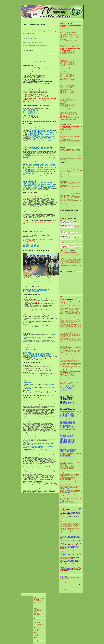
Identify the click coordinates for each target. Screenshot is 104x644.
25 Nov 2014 (67, 37)
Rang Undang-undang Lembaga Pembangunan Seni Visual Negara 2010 (69, 355)
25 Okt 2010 (36, 245)
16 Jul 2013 (66, 115)
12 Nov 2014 (72, 36)
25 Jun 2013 (67, 111)
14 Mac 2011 (25, 227)
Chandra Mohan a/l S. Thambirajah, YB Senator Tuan (71, 246)
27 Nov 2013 (62, 82)
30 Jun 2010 (62, 377)
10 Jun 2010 (72, 380)
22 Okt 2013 (67, 75)
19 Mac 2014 (62, 53)
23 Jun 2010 (67, 378)
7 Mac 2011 (25, 226)
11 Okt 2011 (25, 111)
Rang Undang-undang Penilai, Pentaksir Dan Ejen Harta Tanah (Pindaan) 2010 (70, 351)
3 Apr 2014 (70, 57)
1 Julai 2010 (71, 375)
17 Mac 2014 (67, 52)
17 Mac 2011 (43, 227)
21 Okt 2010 (25, 246)
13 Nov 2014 (77, 36)
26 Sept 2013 (62, 101)
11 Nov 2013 (71, 78)
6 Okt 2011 (25, 110)
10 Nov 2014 (62, 36)
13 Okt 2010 (25, 248)
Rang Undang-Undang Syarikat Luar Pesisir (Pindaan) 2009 (43, 164)
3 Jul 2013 (70, 113)
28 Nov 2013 (67, 82)
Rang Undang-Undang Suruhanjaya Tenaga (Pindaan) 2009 (43, 154)
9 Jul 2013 (66, 114)
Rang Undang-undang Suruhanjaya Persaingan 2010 (41, 130)
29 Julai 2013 (62, 141)
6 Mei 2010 (62, 483)
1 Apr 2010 (70, 388)
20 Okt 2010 (31, 246)
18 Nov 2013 (62, 80)
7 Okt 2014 (62, 29)
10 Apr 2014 (62, 59)
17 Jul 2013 (71, 115)
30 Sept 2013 (67, 101)
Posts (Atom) (43, 62)
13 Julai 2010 (72, 373)
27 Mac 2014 (72, 54)
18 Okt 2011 (31, 112)
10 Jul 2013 (70, 114)
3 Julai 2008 (62, 458)
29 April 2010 (71, 484)
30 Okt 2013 (67, 76)
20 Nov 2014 (77, 37)
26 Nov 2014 (72, 37)
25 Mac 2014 (62, 54)
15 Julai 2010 (62, 373)
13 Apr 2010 (71, 387)
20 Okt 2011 (25, 114)
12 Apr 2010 (62, 387)
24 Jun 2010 (62, 378)
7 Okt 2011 (30, 110)
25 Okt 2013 (67, 76)
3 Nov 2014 (62, 35)
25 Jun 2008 (62, 461)
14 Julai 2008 (68, 456)
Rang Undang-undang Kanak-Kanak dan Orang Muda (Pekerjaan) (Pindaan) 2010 (71, 305)
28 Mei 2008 (67, 465)
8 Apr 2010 (67, 387)
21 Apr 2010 (62, 386)
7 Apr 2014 (62, 58)
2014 (36, 627)
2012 (36, 631)
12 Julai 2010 (62, 374)
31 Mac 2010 (62, 390)
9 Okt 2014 (70, 29)
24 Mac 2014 (72, 53)
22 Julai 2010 (73, 478)
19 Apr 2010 (71, 386)
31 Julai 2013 (72, 141)
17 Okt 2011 (25, 112)
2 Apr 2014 (66, 57)
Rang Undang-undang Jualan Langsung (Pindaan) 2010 (42, 146)
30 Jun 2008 (62, 460)
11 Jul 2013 (74, 114)
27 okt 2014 (62, 42)
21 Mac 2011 (25, 228)
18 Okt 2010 (25, 247)
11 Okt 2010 (36, 248)
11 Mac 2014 (67, 51)
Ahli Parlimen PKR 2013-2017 (65, 216)
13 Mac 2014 (62, 52)
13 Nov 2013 (67, 79)
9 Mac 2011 (36, 226)
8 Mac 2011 (30, 226)
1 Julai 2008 (72, 458)
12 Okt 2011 (31, 111)
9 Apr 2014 (70, 58)
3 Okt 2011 (25, 109)
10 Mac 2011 (41, 226)
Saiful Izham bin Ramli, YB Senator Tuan (69, 235)
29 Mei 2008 (62, 465)
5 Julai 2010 (67, 375)
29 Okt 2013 (62, 76)
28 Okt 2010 (25, 244)
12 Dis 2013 (62, 129)
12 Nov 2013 (62, 79)
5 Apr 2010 (66, 388)
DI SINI (66, 172)
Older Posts (54, 59)
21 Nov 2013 (62, 81)
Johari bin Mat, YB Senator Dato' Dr (68, 224)
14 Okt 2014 (67, 30)
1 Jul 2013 (62, 113)
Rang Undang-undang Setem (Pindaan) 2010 (40, 148)
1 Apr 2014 (62, 57)
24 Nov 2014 (62, 37)
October (38, 623)
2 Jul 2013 (66, 113)
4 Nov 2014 (66, 35)
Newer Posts (26, 59)
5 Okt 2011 (35, 109)
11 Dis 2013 (71, 128)
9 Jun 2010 (62, 381)
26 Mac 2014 (67, 54)
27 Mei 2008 (62, 466)
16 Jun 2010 (72, 379)
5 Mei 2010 (66, 483)
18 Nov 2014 (67, 37)
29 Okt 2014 (71, 33)
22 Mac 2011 (31, 228)
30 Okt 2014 (76, 33)
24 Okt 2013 (62, 76)
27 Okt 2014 (62, 33)
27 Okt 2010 (25, 245)
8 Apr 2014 (66, 58)
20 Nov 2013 (72, 80)
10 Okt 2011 (35, 110)
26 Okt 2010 (31, 245)
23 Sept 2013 (62, 100)
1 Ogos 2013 (78, 141)
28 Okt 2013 (71, 76)
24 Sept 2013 (67, 100)
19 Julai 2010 (73, 479)
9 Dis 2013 (62, 128)
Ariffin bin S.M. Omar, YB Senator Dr (68, 244)
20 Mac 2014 (67, 53)
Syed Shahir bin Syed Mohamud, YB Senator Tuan (71, 238)
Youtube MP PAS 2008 (31, 39)
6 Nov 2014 (75, 35)
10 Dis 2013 (66, 128)
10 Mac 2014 (62, 51)
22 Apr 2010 (62, 385)
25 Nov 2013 (67, 81)
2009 (36, 636)
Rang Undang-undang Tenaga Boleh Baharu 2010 (41, 435)
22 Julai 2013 (62, 140)
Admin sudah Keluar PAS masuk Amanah (34, 24)
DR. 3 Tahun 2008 (64, 583)
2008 (36, 637)
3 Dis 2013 (62, 83)
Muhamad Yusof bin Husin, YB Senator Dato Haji (70, 221)
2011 (36, 632)
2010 (36, 634)
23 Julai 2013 (67, 140)
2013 (36, 629)
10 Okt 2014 (75, 29)
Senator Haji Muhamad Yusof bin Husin (32, 357)
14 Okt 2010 (36, 247)
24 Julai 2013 (72, 140)
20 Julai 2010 (68, 479)
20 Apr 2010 (67, 386)
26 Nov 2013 (72, 81)
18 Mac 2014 (72, 52)
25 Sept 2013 (72, 100)
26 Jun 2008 (67, 460)
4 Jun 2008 (62, 501)
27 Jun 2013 (76, 111)
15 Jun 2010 (62, 380)
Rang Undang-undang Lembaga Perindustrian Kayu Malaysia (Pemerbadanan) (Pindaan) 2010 (70, 312)
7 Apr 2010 (71, 387)
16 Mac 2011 (37, 227)
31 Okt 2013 (71, 76)
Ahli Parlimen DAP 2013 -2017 (65, 214)
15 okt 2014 (71, 41)
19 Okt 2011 (36, 112)
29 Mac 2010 (62, 391)
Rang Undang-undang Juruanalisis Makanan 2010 (41, 443)
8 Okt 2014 (66, 29)
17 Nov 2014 (62, 37)
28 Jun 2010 (72, 377)
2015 (36, 621)
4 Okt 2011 (30, 109)
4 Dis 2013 (66, 83)
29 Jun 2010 (67, 377)
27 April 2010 (68, 485)
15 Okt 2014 (71, 30)
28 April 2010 (62, 485)
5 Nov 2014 (71, 35)
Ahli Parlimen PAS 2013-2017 (65, 212)
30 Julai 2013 (67, 141)
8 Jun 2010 (66, 381)
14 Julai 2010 (67, 373)
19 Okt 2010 (36, 246)
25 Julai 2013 (78, 140)
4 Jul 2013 (74, 113)
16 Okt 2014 (76, 30)
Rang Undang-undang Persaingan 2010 (38, 127)
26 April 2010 (73, 485)
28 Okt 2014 (67, 33)
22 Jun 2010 (72, 378)
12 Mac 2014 (72, 51)
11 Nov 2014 (67, 36)
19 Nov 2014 (72, 37)
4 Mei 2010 (62, 484)
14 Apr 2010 (67, 387)
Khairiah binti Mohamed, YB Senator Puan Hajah (70, 227)
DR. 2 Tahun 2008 (63, 580)
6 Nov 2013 (62, 78)
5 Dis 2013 (70, 83)
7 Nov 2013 (66, 78)
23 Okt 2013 (71, 75)
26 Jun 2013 (72, 111)
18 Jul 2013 (75, 115)
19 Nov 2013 (67, 80)
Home (40, 59)
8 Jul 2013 (62, 114)
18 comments (54, 53)
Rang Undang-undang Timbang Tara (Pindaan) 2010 (41, 454)
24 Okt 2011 (31, 114)
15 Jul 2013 (62, 115)
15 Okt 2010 (31, 247)
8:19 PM (32, 54)
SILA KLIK (68, 589)
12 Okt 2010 (31, 248)
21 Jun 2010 (62, 379)
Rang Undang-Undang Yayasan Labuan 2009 (40, 161)
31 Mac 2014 (62, 55)
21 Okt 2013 (62, 75)
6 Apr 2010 (62, 388)
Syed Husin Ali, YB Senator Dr (67, 233)
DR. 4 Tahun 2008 (64, 585)
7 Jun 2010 (70, 381)
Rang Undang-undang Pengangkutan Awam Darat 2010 (42, 134)
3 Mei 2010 (66, 484)
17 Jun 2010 (67, 379)
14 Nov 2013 (72, 79)
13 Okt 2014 (62, 30)
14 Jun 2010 (67, 380)
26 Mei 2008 (67, 466)
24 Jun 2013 (62, 111)
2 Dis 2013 (72, 82)
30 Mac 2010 (67, 390)
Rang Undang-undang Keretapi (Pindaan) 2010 (40, 141)
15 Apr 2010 (62, 387)
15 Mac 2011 (31, 227)
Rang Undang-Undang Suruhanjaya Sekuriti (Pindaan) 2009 (43, 158)
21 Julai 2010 (62, 479)
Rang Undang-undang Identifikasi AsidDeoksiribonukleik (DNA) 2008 (69, 524)
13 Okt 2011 (36, 111)
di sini (70, 172)
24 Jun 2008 (67, 461)
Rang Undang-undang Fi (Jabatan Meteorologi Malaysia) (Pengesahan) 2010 (69, 347)
